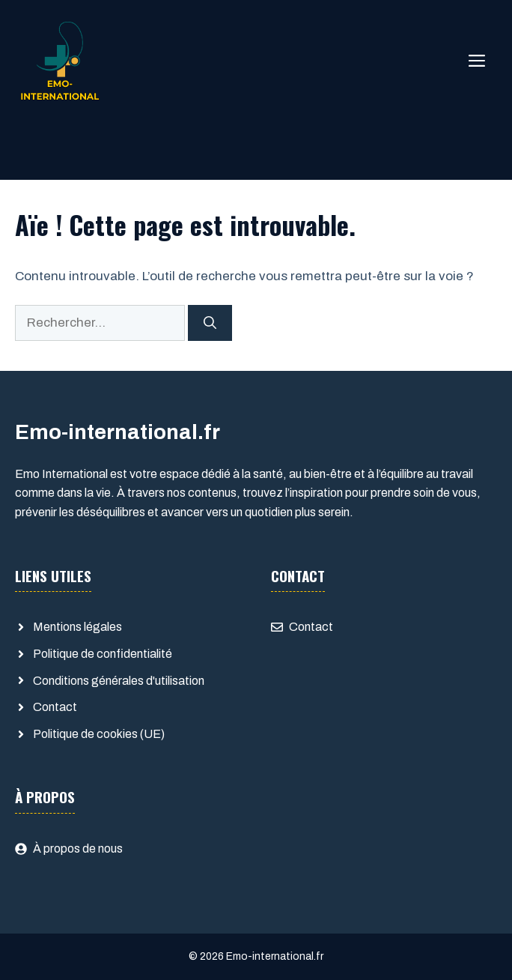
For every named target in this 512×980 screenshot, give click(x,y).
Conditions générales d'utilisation (119, 681)
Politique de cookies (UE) (99, 734)
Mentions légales (77, 627)
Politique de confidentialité (103, 654)
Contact (55, 707)
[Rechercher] (210, 323)
